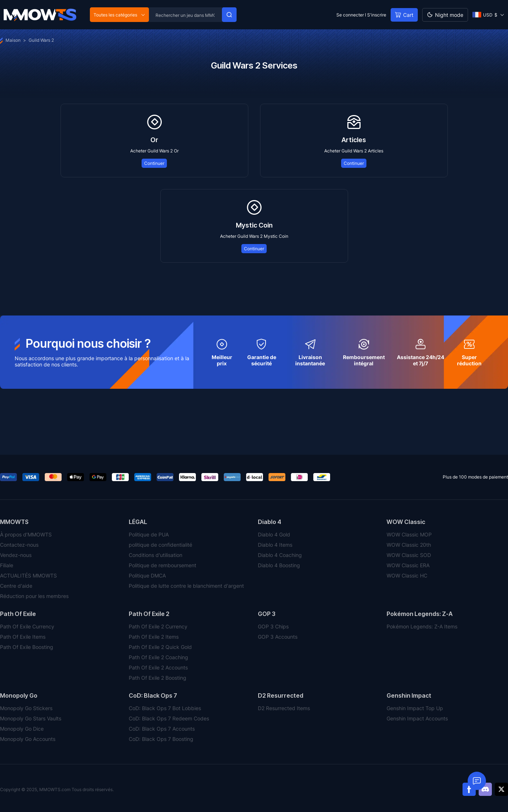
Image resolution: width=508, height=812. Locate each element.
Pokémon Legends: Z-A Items (422, 626)
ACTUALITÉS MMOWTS (28, 575)
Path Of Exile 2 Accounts (158, 667)
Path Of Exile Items (23, 637)
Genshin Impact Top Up (415, 708)
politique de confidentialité (160, 545)
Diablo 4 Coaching (280, 555)
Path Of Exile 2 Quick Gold (160, 647)
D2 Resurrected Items (284, 708)
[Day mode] (445, 15)
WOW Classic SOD (409, 555)
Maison (10, 40)
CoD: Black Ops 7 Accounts (162, 729)
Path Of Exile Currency (27, 626)
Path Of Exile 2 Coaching (158, 657)
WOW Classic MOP (409, 534)
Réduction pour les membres (34, 596)
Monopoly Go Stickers (26, 708)
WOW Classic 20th (409, 545)
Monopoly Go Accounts (28, 739)
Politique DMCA (147, 575)
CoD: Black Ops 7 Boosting (161, 739)
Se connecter (350, 15)
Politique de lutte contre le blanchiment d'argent (186, 586)
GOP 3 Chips (273, 626)
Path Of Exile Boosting (27, 647)
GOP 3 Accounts (278, 637)
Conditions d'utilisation (156, 555)
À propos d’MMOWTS (26, 534)
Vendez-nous (16, 555)
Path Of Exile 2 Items (154, 637)
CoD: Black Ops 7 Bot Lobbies (165, 708)
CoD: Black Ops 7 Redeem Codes (169, 718)
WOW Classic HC (407, 575)
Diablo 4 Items (275, 545)
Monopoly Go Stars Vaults (31, 718)
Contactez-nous (19, 545)
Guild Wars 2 (41, 40)
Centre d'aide (16, 586)
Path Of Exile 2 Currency (158, 626)
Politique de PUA (149, 534)
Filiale (7, 565)
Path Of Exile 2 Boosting (158, 678)
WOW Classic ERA (408, 565)
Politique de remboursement (162, 565)
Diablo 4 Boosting (279, 565)
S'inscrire (377, 15)
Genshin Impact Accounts (417, 718)
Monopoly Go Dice (22, 729)
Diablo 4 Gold (274, 534)
